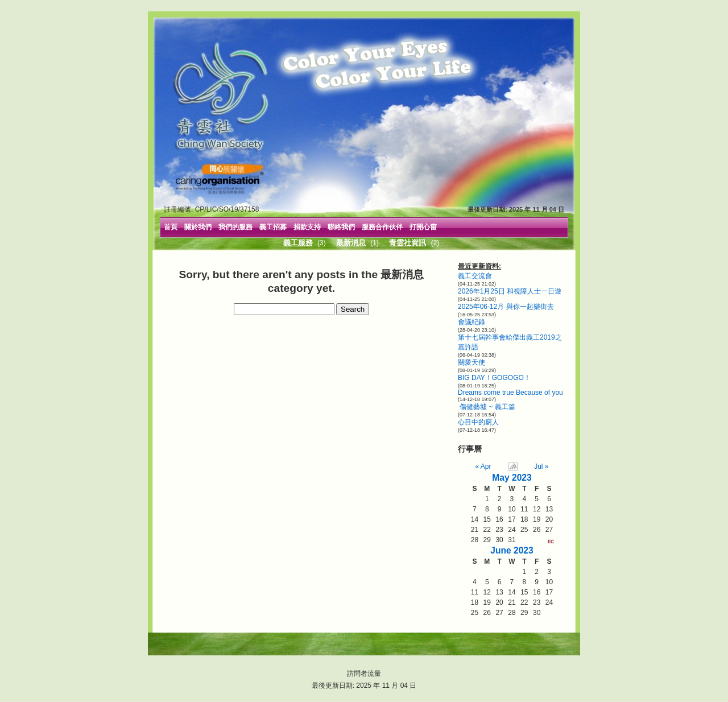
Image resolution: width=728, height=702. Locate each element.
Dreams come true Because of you (510, 393)
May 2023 (512, 478)
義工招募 (273, 227)
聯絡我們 (341, 227)
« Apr (483, 466)
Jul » (541, 466)
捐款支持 (307, 227)
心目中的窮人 (478, 422)
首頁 (171, 227)
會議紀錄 (471, 322)
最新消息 (351, 243)
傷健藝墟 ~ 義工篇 (487, 407)
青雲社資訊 (408, 243)
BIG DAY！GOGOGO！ (494, 378)
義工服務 (298, 243)
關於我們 (198, 227)
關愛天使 (471, 362)
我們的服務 (235, 227)
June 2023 (512, 550)
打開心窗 (423, 227)
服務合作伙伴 (382, 227)
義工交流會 (475, 276)
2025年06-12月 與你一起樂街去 (506, 307)
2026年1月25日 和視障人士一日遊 (510, 291)
